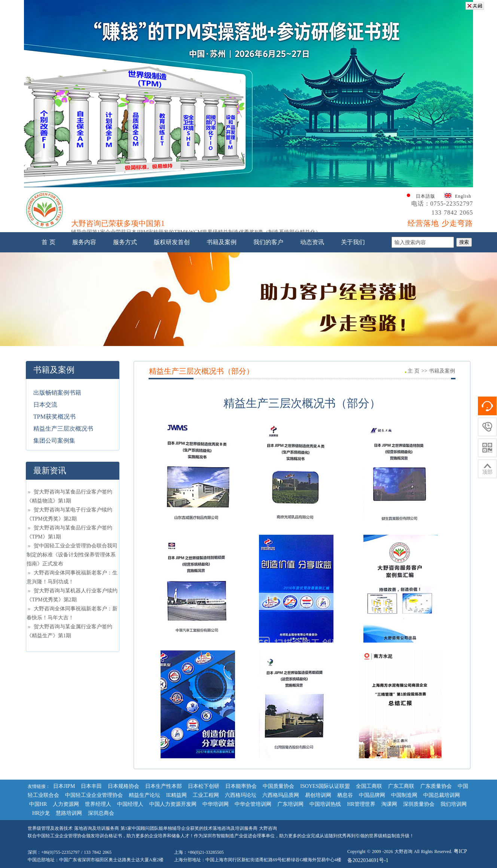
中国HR (38, 804)
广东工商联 (401, 786)
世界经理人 (98, 804)
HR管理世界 (361, 804)
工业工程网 (206, 795)
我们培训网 (454, 804)
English (463, 196)
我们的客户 (268, 242)
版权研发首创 (172, 242)
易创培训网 (318, 795)
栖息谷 (345, 795)
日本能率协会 (241, 786)
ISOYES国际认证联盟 (325, 786)
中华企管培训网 (253, 804)
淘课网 (389, 804)
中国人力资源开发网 (173, 804)
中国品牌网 (372, 795)
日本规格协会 (124, 786)
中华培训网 (216, 804)
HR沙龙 (41, 813)
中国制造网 (404, 795)
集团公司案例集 (54, 441)
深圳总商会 (101, 813)
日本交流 (45, 405)
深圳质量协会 (419, 804)
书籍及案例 (222, 242)
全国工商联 (369, 786)
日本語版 (426, 196)
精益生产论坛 (144, 795)
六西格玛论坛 (241, 795)
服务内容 (84, 242)
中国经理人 (130, 804)
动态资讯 (312, 242)
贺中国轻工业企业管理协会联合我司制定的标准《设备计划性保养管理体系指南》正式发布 (72, 555)
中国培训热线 (325, 804)
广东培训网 (290, 804)
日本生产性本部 (164, 786)
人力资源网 (66, 804)
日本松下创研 (204, 786)
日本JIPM (64, 786)
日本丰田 (91, 786)
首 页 (48, 242)
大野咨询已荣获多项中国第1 (118, 225)
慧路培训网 (69, 813)
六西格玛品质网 (281, 795)
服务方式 (125, 242)
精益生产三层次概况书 (63, 429)
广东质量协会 (436, 786)
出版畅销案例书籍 (57, 393)
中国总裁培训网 (442, 795)
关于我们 (353, 242)
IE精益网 (176, 795)
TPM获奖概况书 (54, 417)
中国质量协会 (278, 786)
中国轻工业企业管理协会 (94, 795)
